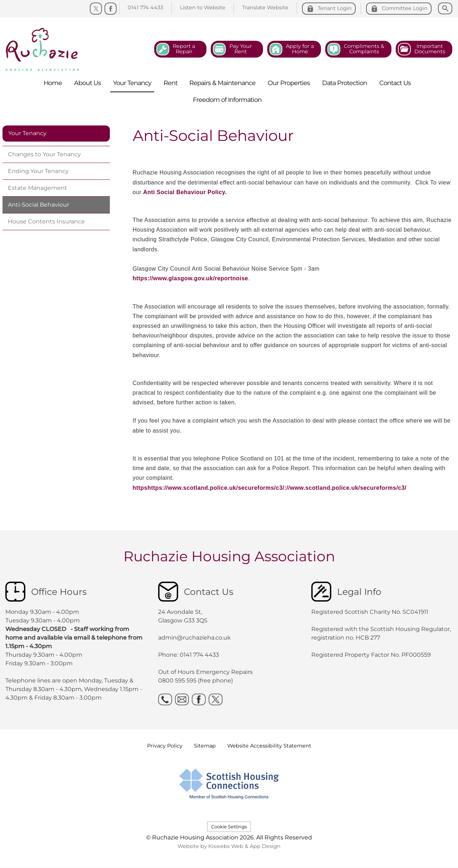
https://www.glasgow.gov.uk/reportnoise (191, 278)
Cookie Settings (229, 827)
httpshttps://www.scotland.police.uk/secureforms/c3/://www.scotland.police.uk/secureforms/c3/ (270, 488)
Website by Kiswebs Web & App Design (229, 846)
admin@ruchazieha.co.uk (194, 638)
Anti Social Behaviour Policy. (185, 192)
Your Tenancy (27, 133)
